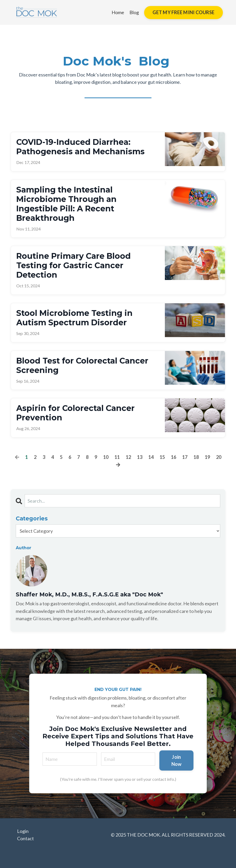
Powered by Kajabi (210, 854)
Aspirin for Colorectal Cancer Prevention (75, 413)
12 (128, 457)
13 (140, 457)
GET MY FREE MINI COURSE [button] (183, 12)
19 (207, 457)
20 (219, 457)
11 (117, 457)
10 (106, 457)
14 (151, 457)
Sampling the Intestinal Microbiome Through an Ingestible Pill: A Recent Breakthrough (66, 204)
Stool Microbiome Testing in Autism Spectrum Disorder (74, 318)
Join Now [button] (177, 760)
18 (196, 457)
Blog (134, 12)
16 (174, 457)
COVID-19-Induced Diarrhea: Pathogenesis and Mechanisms (80, 147)
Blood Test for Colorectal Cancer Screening (82, 366)
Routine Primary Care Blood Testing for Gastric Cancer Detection (74, 266)
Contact (25, 838)
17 (185, 457)
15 (162, 457)
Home (118, 12)
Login (23, 831)
